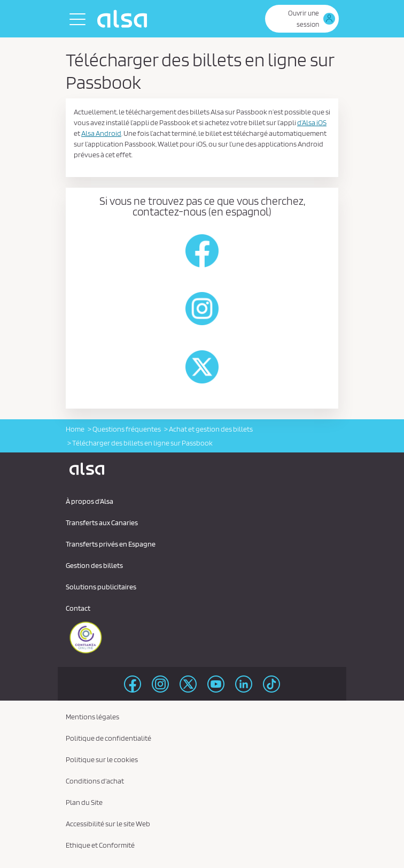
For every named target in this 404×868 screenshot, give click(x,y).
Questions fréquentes (127, 429)
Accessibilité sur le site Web (108, 824)
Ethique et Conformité (100, 845)
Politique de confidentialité (108, 738)
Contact (78, 608)
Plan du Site (84, 802)
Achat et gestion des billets (211, 429)
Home (75, 429)
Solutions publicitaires (101, 587)
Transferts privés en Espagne (111, 544)
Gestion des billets (94, 565)
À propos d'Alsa (90, 501)
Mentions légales (92, 717)
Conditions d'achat (95, 781)
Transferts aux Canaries (102, 523)
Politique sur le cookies (102, 759)
